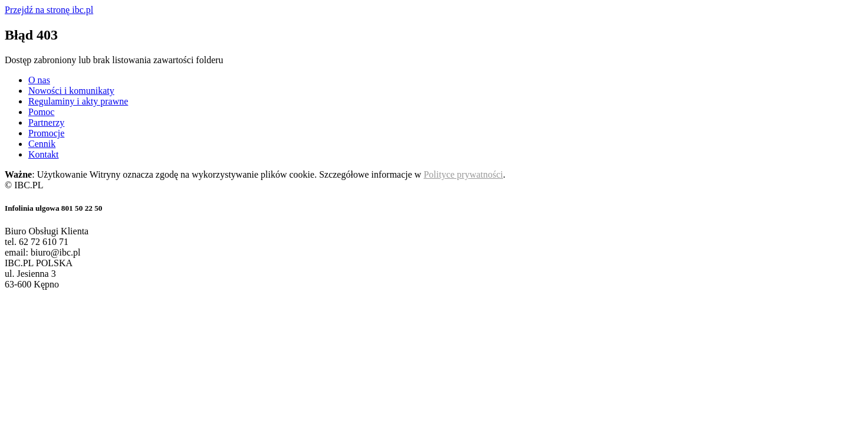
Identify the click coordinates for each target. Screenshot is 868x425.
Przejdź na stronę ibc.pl (49, 10)
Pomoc (41, 112)
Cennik (42, 144)
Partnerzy (46, 122)
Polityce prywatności (463, 174)
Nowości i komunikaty (71, 91)
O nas (39, 80)
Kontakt (44, 154)
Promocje (46, 133)
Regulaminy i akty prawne (78, 101)
